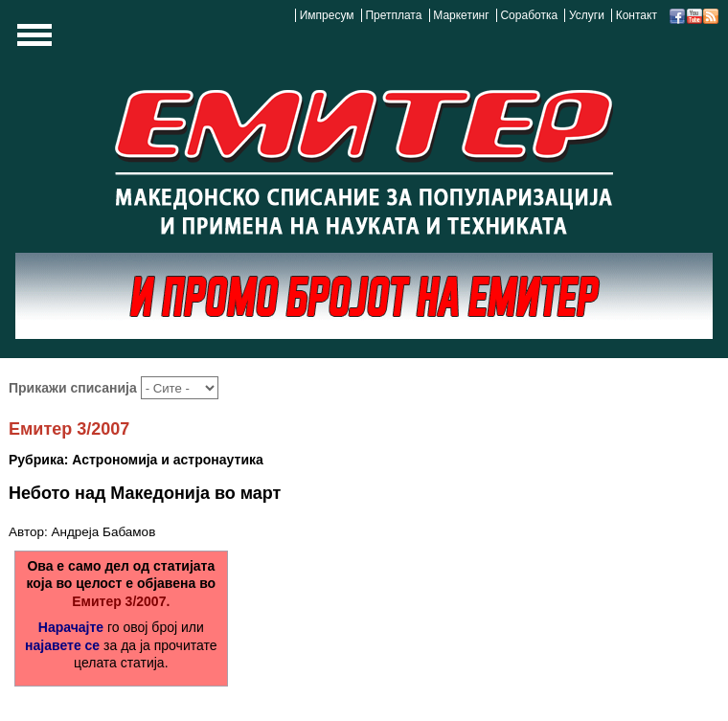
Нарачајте (71, 627)
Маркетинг (461, 15)
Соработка (529, 15)
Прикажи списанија (75, 388)
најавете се (62, 645)
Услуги (587, 15)
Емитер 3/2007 (69, 429)
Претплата (393, 15)
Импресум (327, 15)
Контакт (637, 15)
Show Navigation (32, 40)
